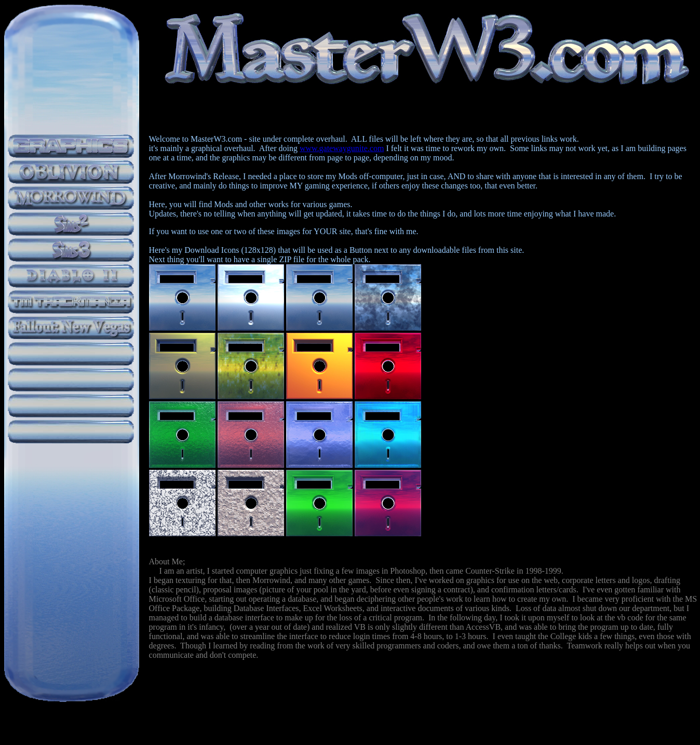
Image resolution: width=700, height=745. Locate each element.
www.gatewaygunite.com (342, 148)
